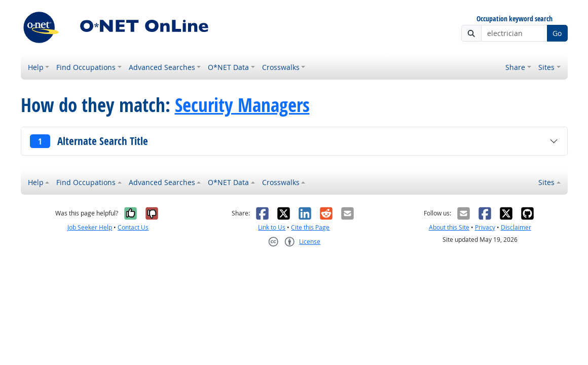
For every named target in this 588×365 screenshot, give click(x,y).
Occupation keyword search (514, 19)
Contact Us (133, 227)
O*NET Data (228, 67)
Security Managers (242, 105)
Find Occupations (86, 67)
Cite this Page (310, 227)
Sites (546, 67)
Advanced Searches (162, 67)
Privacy (485, 227)
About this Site (449, 227)
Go (557, 33)
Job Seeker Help (90, 227)
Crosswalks (281, 67)
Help (36, 67)
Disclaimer (516, 227)
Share (515, 67)
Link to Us (272, 227)
